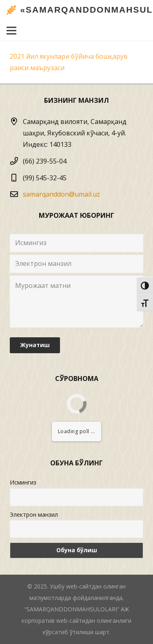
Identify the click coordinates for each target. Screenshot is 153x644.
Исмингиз (23, 482)
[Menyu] (11, 31)
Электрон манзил (34, 515)
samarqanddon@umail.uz (61, 194)
